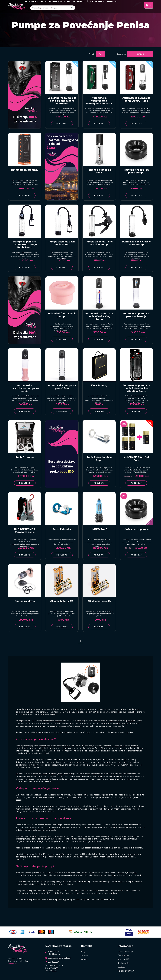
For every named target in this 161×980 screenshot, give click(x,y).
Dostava (121, 967)
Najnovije (140, 54)
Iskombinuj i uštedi (82, 1)
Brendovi (100, 1)
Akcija (43, 1)
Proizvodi (31, 1)
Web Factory (13, 963)
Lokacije (112, 1)
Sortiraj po (122, 54)
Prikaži (92, 54)
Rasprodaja (55, 1)
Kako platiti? (123, 959)
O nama (85, 955)
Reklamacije (123, 963)
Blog (83, 952)
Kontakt (85, 959)
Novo (67, 1)
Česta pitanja (123, 955)
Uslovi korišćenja (125, 952)
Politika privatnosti (126, 971)
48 (100, 54)
